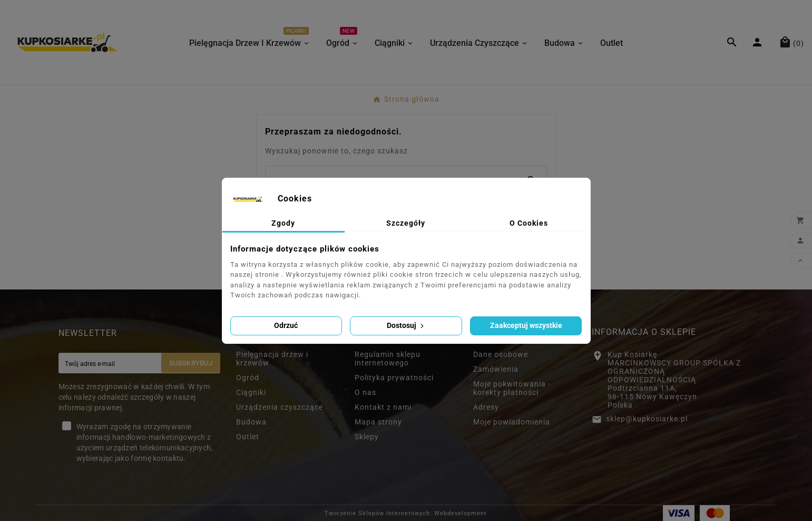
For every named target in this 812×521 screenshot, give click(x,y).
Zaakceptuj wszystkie (526, 325)
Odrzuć (286, 325)
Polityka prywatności (394, 378)
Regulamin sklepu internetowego (388, 359)
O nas (365, 392)
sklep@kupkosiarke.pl (647, 419)
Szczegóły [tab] (406, 223)
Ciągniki (251, 392)
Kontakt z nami (383, 407)
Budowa (251, 422)
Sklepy (367, 437)
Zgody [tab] (283, 223)
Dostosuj (406, 325)
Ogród (248, 378)
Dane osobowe (501, 354)
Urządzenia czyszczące (280, 407)
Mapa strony (378, 422)
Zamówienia (496, 369)
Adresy (486, 407)
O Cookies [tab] (529, 223)
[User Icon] (759, 42)
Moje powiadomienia (512, 422)
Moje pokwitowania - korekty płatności (512, 388)
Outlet (248, 437)
